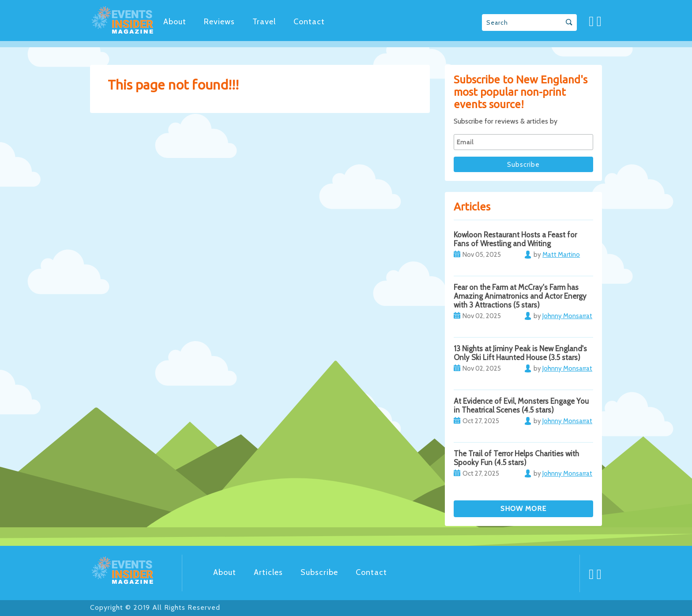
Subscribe (319, 572)
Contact (309, 22)
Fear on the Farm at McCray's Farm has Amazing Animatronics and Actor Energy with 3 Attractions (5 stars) (520, 296)
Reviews (219, 22)
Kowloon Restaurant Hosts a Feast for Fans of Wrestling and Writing (515, 239)
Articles (268, 572)
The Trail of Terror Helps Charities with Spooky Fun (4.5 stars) (516, 458)
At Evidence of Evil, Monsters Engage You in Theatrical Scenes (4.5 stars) (521, 406)
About (175, 22)
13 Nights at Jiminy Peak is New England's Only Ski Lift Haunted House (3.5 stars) (520, 353)
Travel (264, 22)
